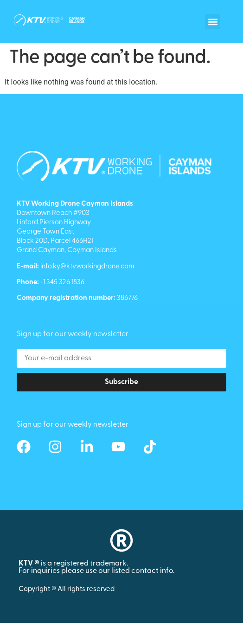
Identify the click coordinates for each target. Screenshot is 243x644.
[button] (213, 22)
